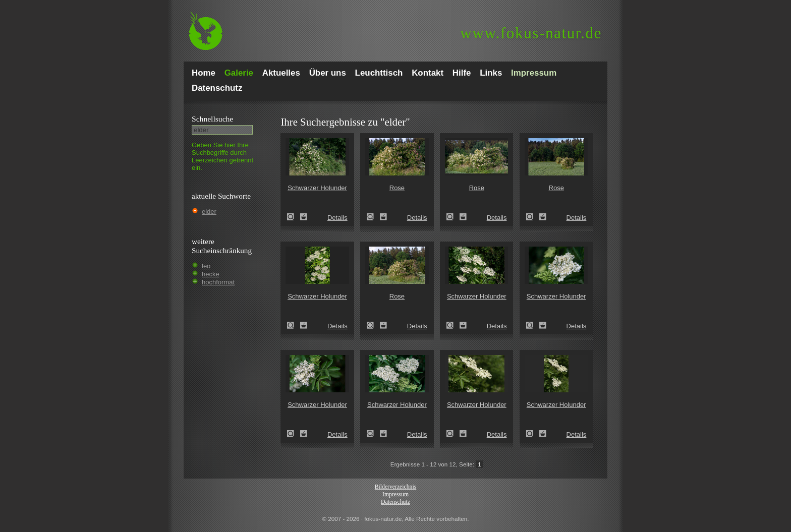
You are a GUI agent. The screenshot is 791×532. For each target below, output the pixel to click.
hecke (211, 274)
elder (209, 212)
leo (206, 266)
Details (337, 218)
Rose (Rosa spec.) (373, 217)
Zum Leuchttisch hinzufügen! (304, 217)
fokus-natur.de (531, 33)
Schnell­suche (212, 119)
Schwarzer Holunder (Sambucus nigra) (294, 217)
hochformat (218, 282)
